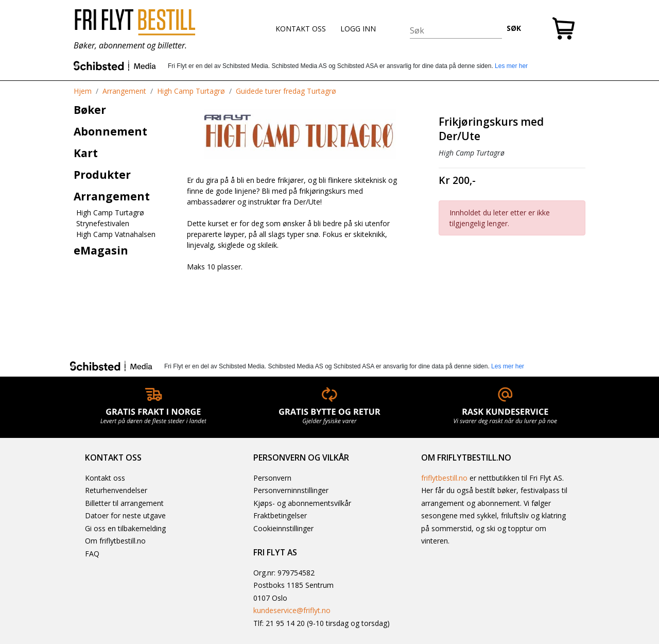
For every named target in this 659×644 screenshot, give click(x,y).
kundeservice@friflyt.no (292, 610)
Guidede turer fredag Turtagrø (286, 91)
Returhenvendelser (116, 490)
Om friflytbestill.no (115, 541)
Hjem (83, 91)
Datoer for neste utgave (125, 515)
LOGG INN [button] (358, 29)
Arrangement (124, 91)
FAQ (92, 554)
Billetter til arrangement (124, 503)
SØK (514, 28)
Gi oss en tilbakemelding (125, 528)
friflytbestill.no (444, 478)
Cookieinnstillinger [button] (283, 528)
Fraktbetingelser (280, 515)
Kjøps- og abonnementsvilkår (302, 503)
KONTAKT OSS (301, 29)
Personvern (272, 478)
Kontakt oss (105, 478)
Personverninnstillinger (291, 490)
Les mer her (511, 66)
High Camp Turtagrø (191, 91)
